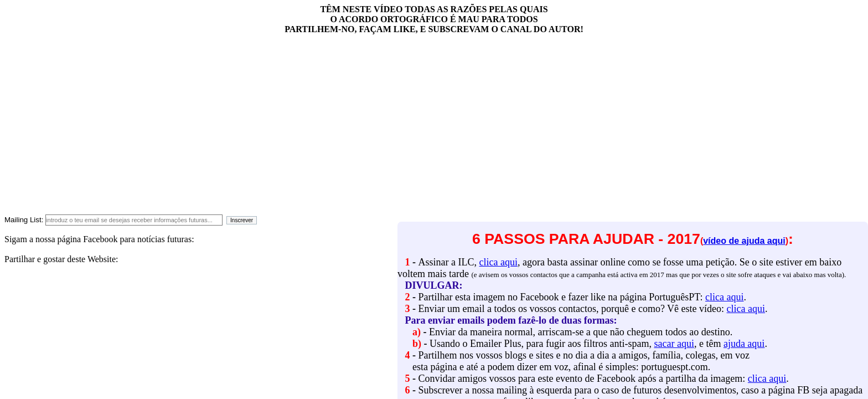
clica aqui (498, 262)
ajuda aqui (744, 344)
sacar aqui (674, 344)
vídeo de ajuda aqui (744, 241)
